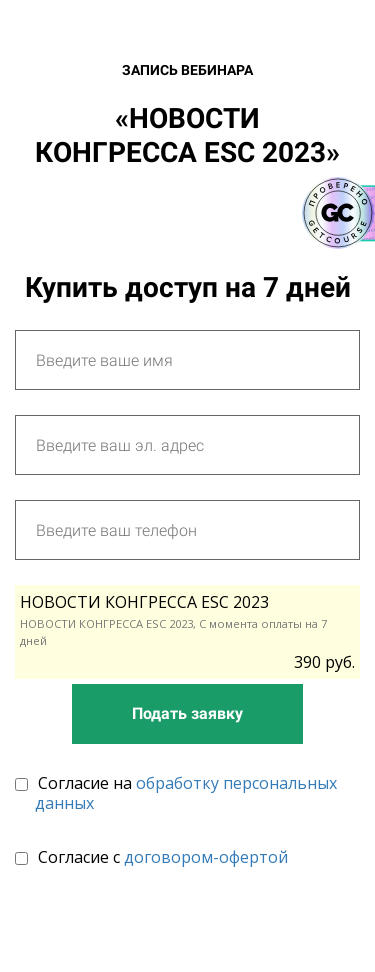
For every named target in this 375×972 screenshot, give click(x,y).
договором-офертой (206, 857)
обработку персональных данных (186, 792)
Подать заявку (187, 713)
